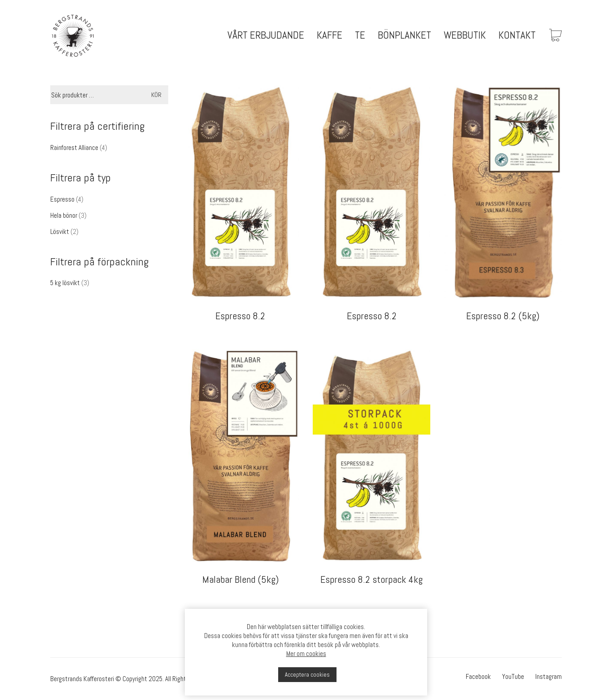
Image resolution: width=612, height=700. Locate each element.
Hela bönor (64, 215)
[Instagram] (549, 677)
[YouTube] (513, 677)
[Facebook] (478, 677)
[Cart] (555, 36)
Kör (156, 95)
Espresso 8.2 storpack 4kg (372, 579)
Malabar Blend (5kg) (240, 579)
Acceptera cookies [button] (307, 675)
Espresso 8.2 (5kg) (503, 316)
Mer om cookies (306, 654)
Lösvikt (60, 231)
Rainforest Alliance (74, 147)
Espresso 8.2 (240, 316)
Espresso (62, 199)
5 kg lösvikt (65, 283)
